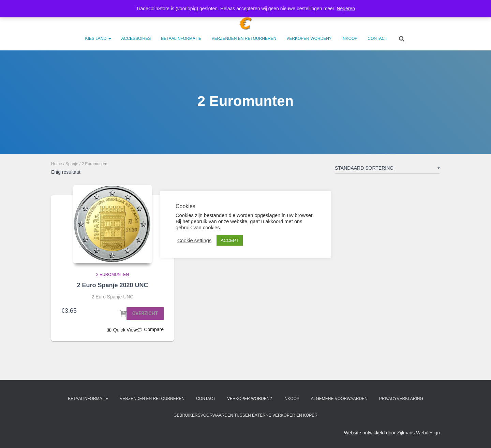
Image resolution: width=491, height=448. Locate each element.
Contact (377, 38)
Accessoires (136, 38)
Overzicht (145, 313)
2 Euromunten (113, 275)
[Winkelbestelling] (387, 169)
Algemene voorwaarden (339, 399)
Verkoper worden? (309, 38)
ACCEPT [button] (230, 240)
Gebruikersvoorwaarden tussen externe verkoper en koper (245, 415)
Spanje (72, 164)
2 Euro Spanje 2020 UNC (112, 285)
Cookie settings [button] (194, 241)
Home (57, 164)
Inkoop (350, 38)
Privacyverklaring (401, 399)
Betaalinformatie (181, 38)
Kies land (98, 38)
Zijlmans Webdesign (418, 433)
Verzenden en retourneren (244, 38)
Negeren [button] (346, 9)
